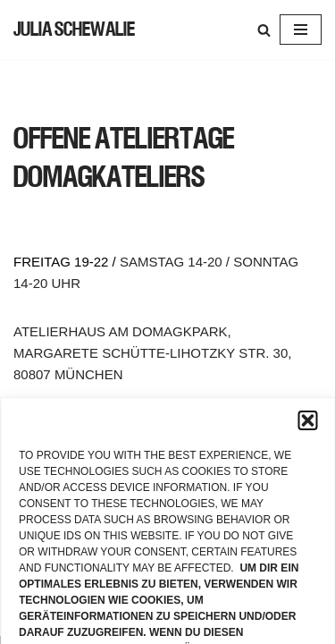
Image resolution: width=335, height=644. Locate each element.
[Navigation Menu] (301, 30)
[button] (307, 420)
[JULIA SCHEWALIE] (74, 30)
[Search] (264, 30)
